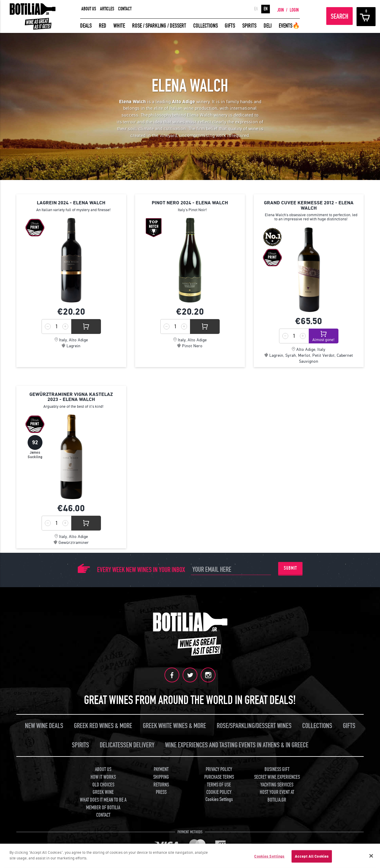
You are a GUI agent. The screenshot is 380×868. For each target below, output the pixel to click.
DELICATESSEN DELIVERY (127, 744)
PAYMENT (161, 769)
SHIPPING (161, 777)
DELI (268, 26)
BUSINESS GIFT (277, 769)
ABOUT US (89, 9)
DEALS (86, 26)
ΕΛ (256, 9)
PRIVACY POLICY (219, 769)
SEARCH (339, 16)
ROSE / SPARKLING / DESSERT (159, 26)
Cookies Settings (219, 799)
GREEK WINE (103, 792)
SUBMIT (290, 568)
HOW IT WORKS (103, 777)
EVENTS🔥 (289, 26)
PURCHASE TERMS (219, 777)
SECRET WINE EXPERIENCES (277, 777)
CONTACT (125, 9)
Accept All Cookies (312, 856)
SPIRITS (249, 26)
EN (266, 9)
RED (103, 26)
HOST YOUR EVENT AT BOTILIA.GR (277, 795)
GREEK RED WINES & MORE (103, 725)
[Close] (371, 856)
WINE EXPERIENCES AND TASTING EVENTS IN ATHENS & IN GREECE (237, 744)
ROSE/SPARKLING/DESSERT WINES (254, 725)
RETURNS (161, 784)
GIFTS (230, 26)
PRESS (161, 792)
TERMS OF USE (219, 784)
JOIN (281, 10)
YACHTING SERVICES (277, 784)
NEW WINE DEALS (44, 725)
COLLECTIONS (206, 26)
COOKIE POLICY (219, 792)
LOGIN (294, 10)
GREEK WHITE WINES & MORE (174, 725)
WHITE (119, 26)
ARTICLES (107, 9)
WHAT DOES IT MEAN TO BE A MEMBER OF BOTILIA (103, 803)
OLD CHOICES (103, 784)
